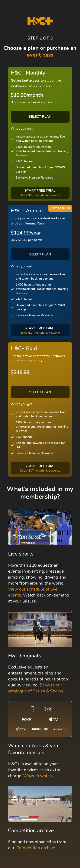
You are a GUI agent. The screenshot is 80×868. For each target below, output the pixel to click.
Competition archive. (36, 848)
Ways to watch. (38, 776)
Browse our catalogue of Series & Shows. (36, 688)
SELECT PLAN (40, 254)
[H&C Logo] (40, 21)
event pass (40, 55)
